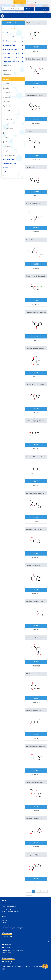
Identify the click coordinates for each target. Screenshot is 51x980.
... (42, 891)
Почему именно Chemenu (9, 906)
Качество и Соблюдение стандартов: (12, 928)
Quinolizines (6, 142)
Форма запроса (6, 948)
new (13, 28)
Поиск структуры (42, 9)
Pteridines (6, 115)
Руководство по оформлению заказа (12, 950)
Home (4, 900)
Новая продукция (7, 909)
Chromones (6, 79)
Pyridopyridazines (8, 124)
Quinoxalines (7, 146)
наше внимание (6, 904)
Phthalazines (6, 111)
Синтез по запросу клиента (10, 939)
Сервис (4, 923)
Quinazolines (6, 133)
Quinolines (6, 137)
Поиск (29, 9)
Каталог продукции (7, 936)
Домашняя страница (20, 2)
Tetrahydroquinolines (9, 155)
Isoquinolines (7, 97)
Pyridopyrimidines (8, 128)
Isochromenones (7, 93)
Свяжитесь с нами (8, 958)
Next (29, 894)
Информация (6, 944)
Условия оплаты (6, 953)
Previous (29, 891)
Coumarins (6, 88)
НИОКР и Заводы (7, 925)
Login (35, 2)
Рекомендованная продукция (10, 911)
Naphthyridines (7, 106)
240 (46, 891)
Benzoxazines (7, 75)
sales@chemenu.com (13, 964)
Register (29, 2)
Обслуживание (7, 933)
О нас (4, 917)
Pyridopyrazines (7, 119)
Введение (4, 920)
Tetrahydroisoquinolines (10, 151)
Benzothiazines (7, 70)
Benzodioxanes (7, 66)
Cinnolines (6, 84)
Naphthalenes (7, 102)
